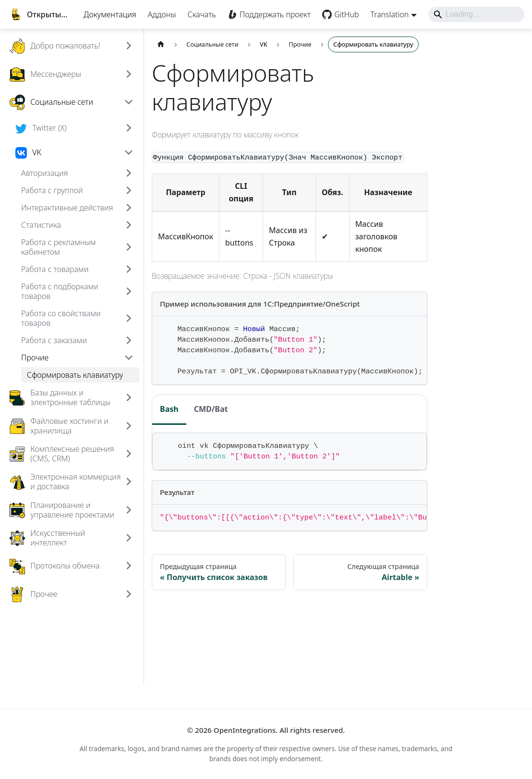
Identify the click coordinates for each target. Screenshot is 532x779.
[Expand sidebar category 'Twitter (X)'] (148, 150)
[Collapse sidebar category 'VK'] (148, 174)
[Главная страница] (181, 66)
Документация (100, 24)
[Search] (466, 24)
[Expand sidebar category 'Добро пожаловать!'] (148, 68)
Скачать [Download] (192, 24)
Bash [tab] (189, 459)
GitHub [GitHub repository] (336, 24)
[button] (91, 96)
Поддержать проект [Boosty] (265, 24)
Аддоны (152, 24)
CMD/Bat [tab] (231, 459)
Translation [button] (380, 24)
